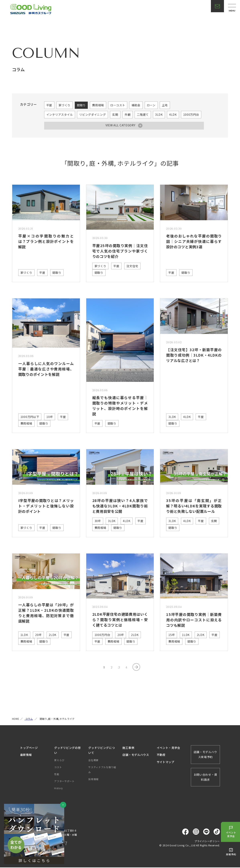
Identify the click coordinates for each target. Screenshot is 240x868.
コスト (58, 767)
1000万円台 (191, 115)
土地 (165, 105)
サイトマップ (166, 762)
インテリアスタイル (60, 115)
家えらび (59, 760)
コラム (29, 719)
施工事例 (128, 748)
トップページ (29, 748)
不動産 (161, 755)
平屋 (49, 105)
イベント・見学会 (169, 748)
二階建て (143, 115)
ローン (151, 105)
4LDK (173, 115)
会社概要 (93, 760)
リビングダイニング (93, 115)
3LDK (159, 115)
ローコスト (118, 105)
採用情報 (93, 779)
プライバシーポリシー (207, 841)
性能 (57, 774)
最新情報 (26, 755)
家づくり (65, 105)
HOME (16, 719)
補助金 (136, 105)
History (58, 789)
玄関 (115, 115)
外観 (128, 115)
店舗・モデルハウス (136, 755)
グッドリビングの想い (67, 751)
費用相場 (98, 105)
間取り (81, 105)
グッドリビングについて (102, 751)
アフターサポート (64, 781)
